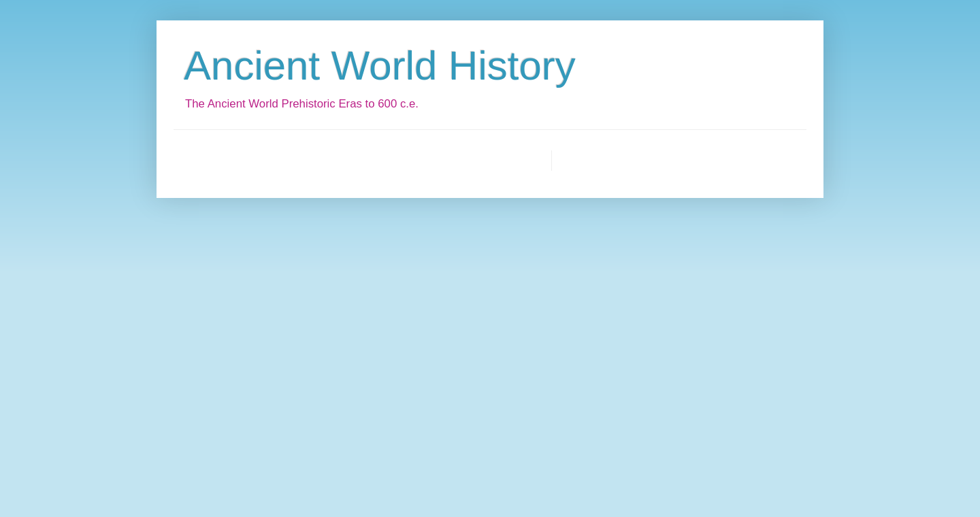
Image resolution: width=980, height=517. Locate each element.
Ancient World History (380, 66)
